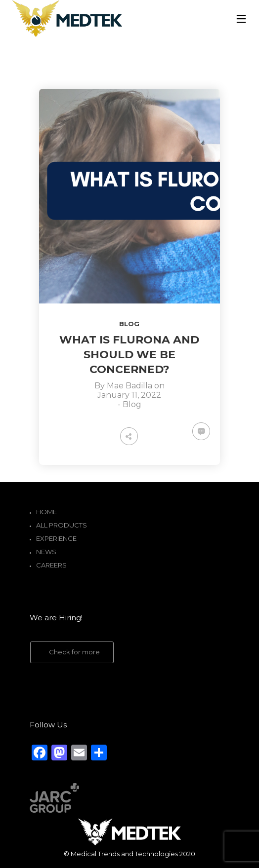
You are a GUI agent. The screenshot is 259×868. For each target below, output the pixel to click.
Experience (56, 538)
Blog (129, 324)
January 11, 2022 (129, 395)
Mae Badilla (129, 386)
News (46, 552)
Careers (51, 565)
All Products (62, 525)
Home (46, 512)
